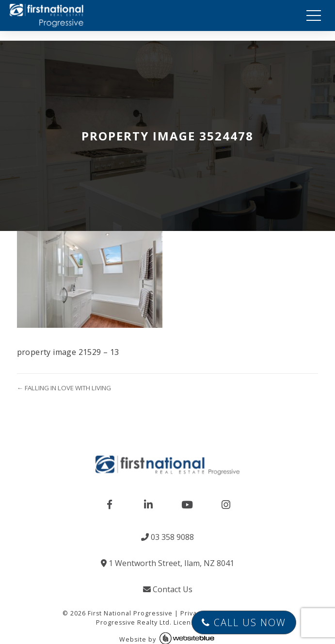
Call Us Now (244, 622)
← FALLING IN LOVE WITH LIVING (64, 388)
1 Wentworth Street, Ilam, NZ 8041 (167, 563)
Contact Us (168, 589)
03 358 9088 (167, 537)
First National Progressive (130, 613)
